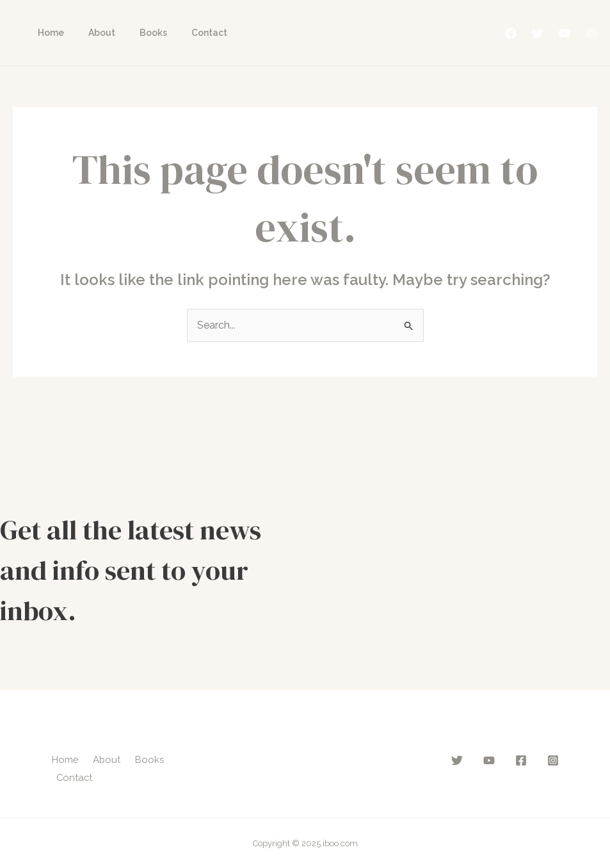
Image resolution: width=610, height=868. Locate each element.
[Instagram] (591, 33)
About (92, 33)
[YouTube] (565, 33)
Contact (187, 33)
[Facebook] (511, 33)
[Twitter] (538, 33)
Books (137, 33)
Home (48, 33)
